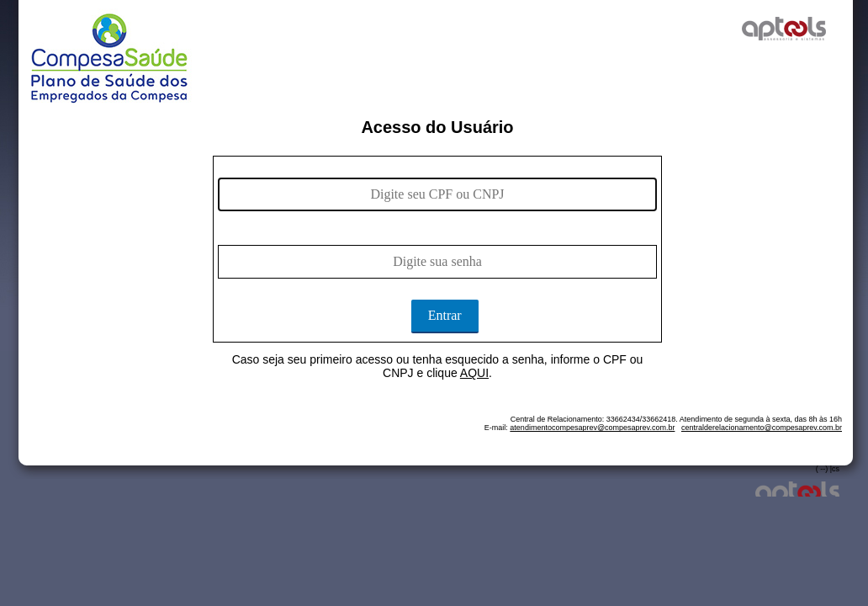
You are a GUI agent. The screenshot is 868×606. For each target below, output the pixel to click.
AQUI (474, 373)
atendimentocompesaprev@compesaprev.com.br (592, 428)
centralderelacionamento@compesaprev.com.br (762, 428)
